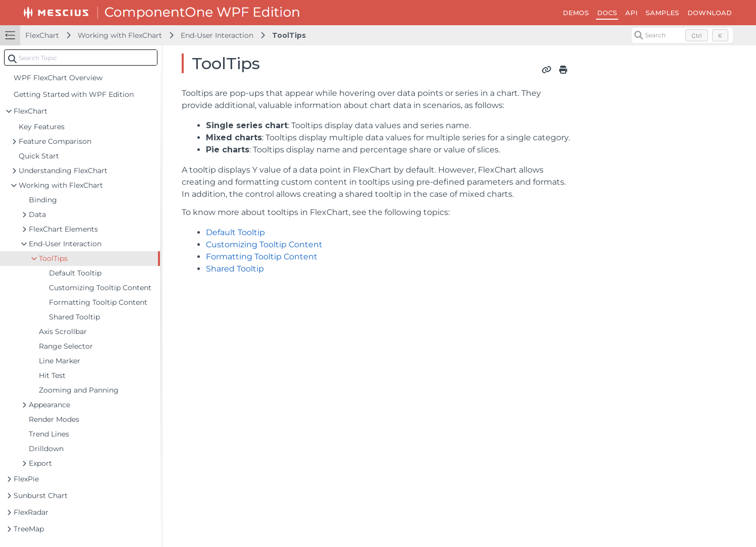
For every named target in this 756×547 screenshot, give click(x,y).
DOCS (607, 13)
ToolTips (289, 35)
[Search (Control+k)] (682, 35)
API (631, 13)
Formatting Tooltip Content (262, 257)
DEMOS (576, 13)
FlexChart (42, 35)
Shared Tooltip (235, 269)
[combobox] (81, 58)
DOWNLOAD (710, 13)
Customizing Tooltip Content (264, 244)
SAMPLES (662, 13)
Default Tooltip (235, 232)
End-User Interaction (217, 35)
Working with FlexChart (120, 35)
